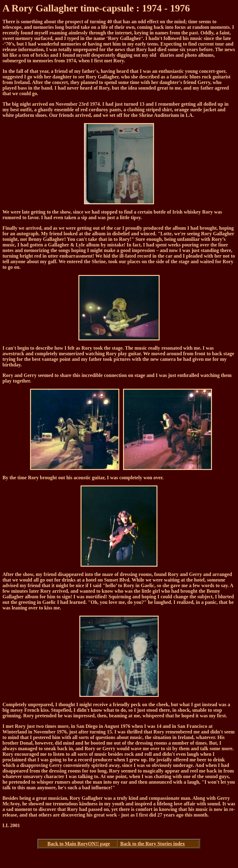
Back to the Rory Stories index (152, 844)
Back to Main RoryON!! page (79, 844)
